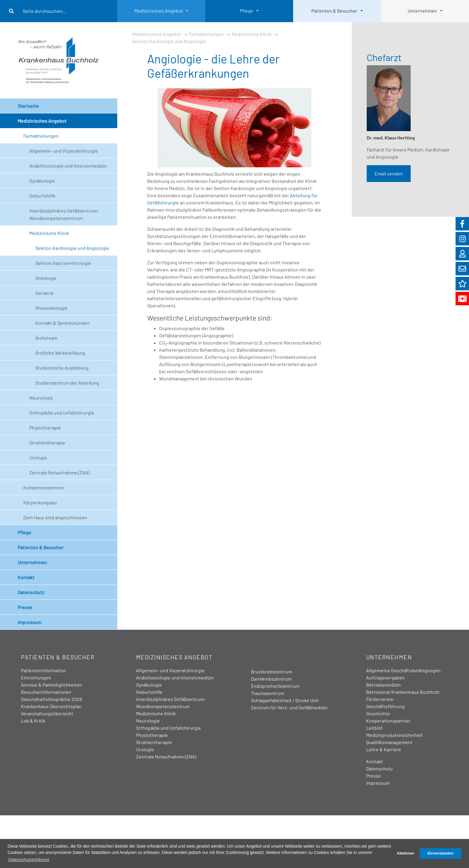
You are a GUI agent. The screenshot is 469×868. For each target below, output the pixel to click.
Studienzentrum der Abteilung (67, 383)
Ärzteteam (46, 338)
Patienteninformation (44, 670)
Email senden (389, 173)
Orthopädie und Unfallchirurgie (62, 413)
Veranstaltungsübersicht (47, 713)
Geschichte (378, 713)
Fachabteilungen (41, 136)
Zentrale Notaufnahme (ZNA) (59, 472)
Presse (25, 607)
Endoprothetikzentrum (275, 686)
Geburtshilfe (42, 196)
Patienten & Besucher (334, 11)
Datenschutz (31, 592)
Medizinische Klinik (49, 233)
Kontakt (26, 577)
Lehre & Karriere (384, 749)
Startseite (28, 106)
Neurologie (41, 398)
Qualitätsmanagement (389, 742)
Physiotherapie (45, 428)
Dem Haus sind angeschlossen (55, 517)
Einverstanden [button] (440, 853)
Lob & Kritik (33, 721)
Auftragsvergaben (385, 677)
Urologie (38, 457)
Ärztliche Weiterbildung (60, 353)
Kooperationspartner (388, 721)
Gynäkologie (42, 181)
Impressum (29, 622)
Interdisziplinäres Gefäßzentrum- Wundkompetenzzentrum (64, 214)
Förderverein (380, 699)
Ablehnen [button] (405, 853)
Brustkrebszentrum (272, 672)
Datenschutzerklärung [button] (29, 860)
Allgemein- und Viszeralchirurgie (64, 151)
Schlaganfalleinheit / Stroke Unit (285, 700)
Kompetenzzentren (44, 487)
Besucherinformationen (46, 692)
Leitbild (374, 728)
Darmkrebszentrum (271, 679)
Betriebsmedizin (383, 685)
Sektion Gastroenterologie (63, 263)
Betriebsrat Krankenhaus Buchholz (403, 692)
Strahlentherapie (47, 443)
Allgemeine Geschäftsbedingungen (403, 670)
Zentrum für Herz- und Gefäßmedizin (289, 707)
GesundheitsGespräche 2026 (51, 699)
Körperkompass (40, 502)
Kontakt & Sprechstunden (63, 323)
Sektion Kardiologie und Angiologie (72, 248)
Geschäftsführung (385, 706)
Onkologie (46, 278)
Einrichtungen (36, 677)
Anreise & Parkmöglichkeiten (51, 685)
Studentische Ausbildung (62, 368)
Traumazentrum (268, 693)
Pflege (247, 11)
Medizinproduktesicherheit (395, 735)
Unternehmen (422, 11)
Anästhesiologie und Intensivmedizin (68, 166)
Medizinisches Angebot (159, 11)
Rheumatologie (51, 308)
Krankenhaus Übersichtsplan (51, 706)
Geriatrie (45, 293)
